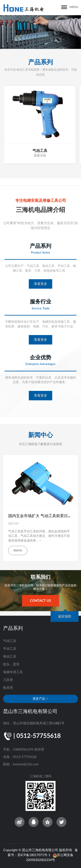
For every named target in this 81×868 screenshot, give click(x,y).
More (18, 550)
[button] (37, 45)
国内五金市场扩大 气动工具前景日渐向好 (40, 516)
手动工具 (10, 649)
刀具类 (8, 680)
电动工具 (10, 657)
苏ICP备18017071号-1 (34, 855)
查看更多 (40, 284)
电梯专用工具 (13, 672)
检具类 (8, 688)
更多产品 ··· (40, 699)
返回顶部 (65, 617)
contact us (40, 601)
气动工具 (10, 641)
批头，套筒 (11, 664)
